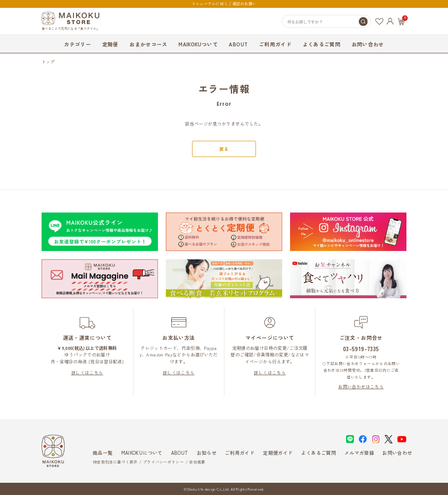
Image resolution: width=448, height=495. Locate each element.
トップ (48, 62)
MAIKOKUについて (142, 453)
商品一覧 (103, 453)
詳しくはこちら (87, 373)
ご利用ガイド (275, 44)
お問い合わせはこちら (361, 387)
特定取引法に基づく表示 (115, 462)
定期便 (110, 44)
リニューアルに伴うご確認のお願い (224, 4)
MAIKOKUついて (198, 44)
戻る (224, 149)
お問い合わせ (368, 44)
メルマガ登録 (359, 453)
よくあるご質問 (322, 44)
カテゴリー (77, 44)
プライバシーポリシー (163, 462)
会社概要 (197, 462)
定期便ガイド (278, 453)
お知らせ (207, 453)
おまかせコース (148, 44)
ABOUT (238, 44)
